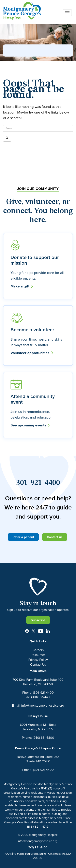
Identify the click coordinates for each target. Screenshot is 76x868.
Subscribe (38, 620)
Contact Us (38, 664)
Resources (38, 655)
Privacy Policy (38, 660)
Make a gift (22, 286)
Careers (38, 650)
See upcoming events (30, 425)
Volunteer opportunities (32, 353)
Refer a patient (23, 537)
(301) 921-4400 (37, 847)
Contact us (55, 537)
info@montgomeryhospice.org (37, 841)
